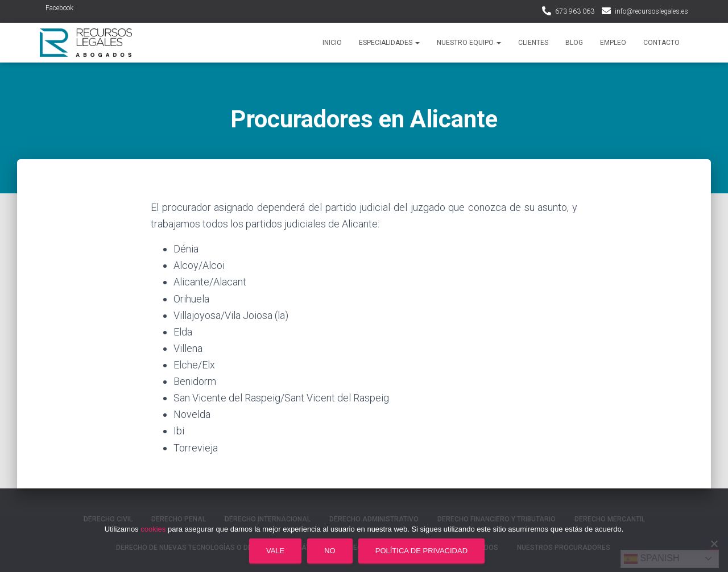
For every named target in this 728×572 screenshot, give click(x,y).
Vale (275, 551)
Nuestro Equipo (469, 43)
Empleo (613, 43)
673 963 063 (575, 11)
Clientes (533, 43)
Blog (574, 43)
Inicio (332, 43)
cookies (153, 529)
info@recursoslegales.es (652, 11)
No (330, 551)
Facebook (59, 8)
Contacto (661, 43)
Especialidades (389, 43)
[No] (714, 544)
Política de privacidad (421, 551)
